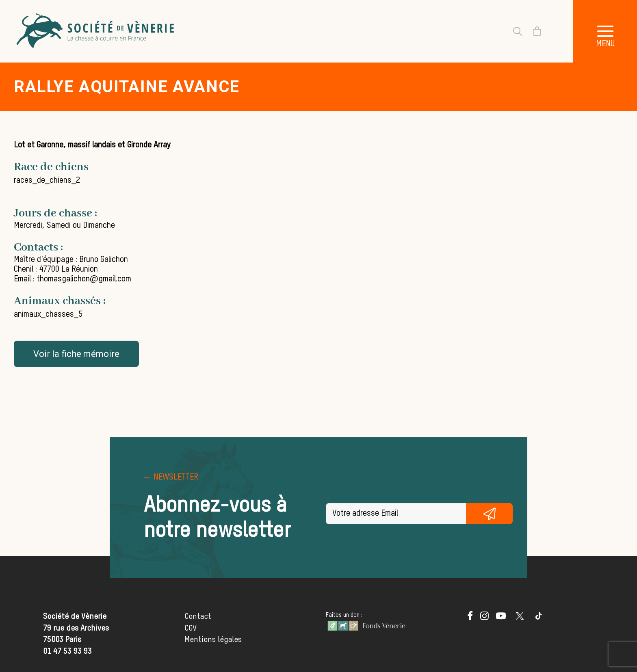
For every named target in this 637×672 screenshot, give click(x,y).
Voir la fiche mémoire (76, 354)
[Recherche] (513, 31)
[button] (470, 618)
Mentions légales (213, 640)
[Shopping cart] (532, 31)
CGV (191, 628)
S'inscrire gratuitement (489, 514)
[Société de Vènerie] (96, 31)
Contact (198, 617)
